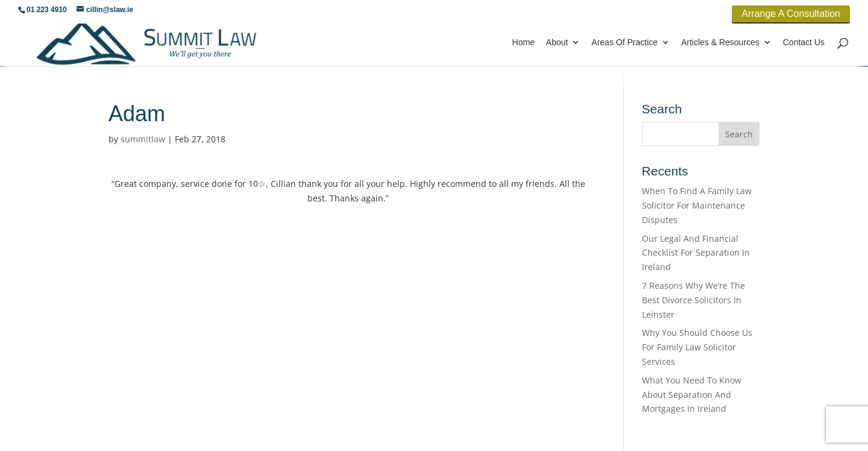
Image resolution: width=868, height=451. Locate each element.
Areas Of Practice (624, 43)
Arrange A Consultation (791, 14)
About (557, 43)
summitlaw (143, 139)
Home (524, 43)
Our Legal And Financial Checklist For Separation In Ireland (696, 253)
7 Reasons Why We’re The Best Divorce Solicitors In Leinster (693, 300)
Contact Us (804, 43)
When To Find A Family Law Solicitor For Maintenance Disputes (697, 205)
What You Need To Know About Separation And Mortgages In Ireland (692, 395)
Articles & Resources (720, 43)
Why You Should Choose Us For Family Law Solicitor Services (697, 347)
